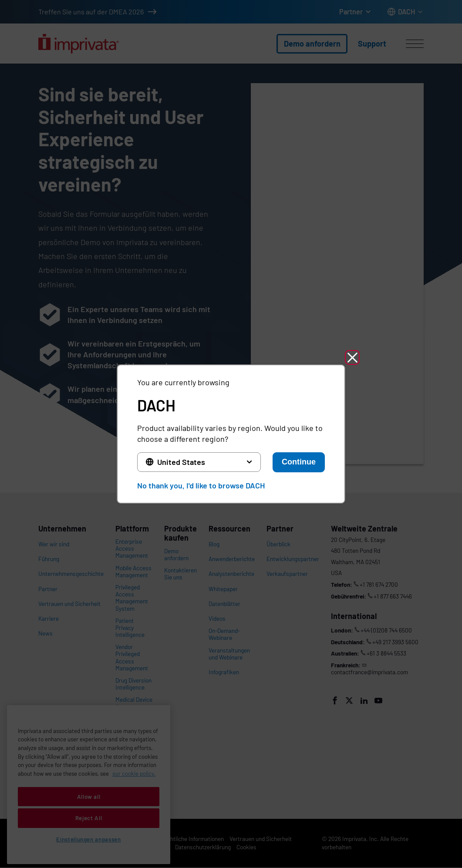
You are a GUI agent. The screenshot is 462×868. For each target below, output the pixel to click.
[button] (352, 357)
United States (181, 462)
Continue (299, 462)
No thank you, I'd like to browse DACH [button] (201, 485)
